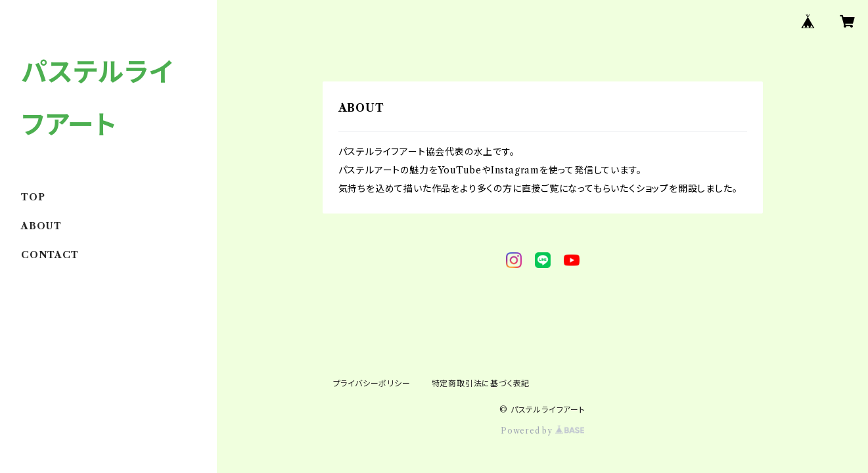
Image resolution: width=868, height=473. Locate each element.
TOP (33, 197)
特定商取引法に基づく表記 (481, 383)
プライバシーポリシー (372, 383)
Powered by (542, 431)
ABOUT (41, 226)
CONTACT (50, 255)
